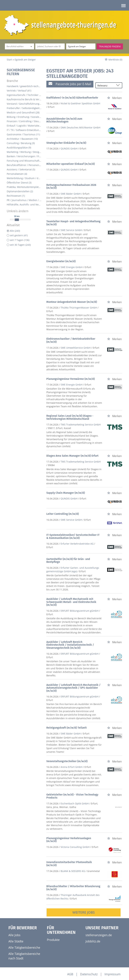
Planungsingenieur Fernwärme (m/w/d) (71, 379)
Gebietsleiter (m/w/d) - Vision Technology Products (72, 796)
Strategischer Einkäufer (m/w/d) (66, 143)
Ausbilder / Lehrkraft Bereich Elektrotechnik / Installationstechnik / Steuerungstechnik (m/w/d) (70, 645)
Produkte (53, 940)
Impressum (113, 974)
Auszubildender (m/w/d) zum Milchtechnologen (64, 120)
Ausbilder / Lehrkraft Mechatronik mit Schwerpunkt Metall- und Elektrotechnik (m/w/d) (71, 602)
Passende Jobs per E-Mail (70, 84)
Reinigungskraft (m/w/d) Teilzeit (67, 728)
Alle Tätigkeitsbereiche (24, 947)
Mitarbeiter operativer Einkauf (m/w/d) (71, 164)
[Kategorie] (16, 46)
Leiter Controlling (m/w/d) (63, 514)
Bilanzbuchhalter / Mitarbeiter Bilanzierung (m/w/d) (73, 888)
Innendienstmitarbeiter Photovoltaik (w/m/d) (69, 864)
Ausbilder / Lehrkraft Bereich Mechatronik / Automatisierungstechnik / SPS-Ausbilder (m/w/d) (73, 688)
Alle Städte (16, 941)
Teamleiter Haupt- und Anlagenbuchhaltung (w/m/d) (73, 223)
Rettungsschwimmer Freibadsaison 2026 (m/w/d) (71, 186)
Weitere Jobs (84, 912)
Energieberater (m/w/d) (61, 261)
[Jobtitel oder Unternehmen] (50, 46)
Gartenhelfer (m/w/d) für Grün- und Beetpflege (68, 561)
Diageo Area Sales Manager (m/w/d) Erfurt (72, 456)
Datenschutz (89, 974)
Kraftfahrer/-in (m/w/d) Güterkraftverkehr (72, 98)
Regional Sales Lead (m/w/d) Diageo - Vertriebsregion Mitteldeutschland (70, 417)
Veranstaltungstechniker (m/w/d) (67, 761)
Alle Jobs (14, 935)
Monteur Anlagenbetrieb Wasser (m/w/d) (72, 302)
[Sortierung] (105, 86)
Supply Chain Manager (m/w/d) (66, 493)
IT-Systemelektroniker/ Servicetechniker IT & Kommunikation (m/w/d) (73, 536)
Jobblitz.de (93, 941)
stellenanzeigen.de (99, 935)
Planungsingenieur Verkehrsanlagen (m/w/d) (69, 840)
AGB (70, 974)
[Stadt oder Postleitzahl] (81, 46)
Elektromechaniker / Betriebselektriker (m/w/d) (71, 340)
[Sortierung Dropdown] (119, 86)
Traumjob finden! (110, 46)
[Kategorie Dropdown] (31, 46)
